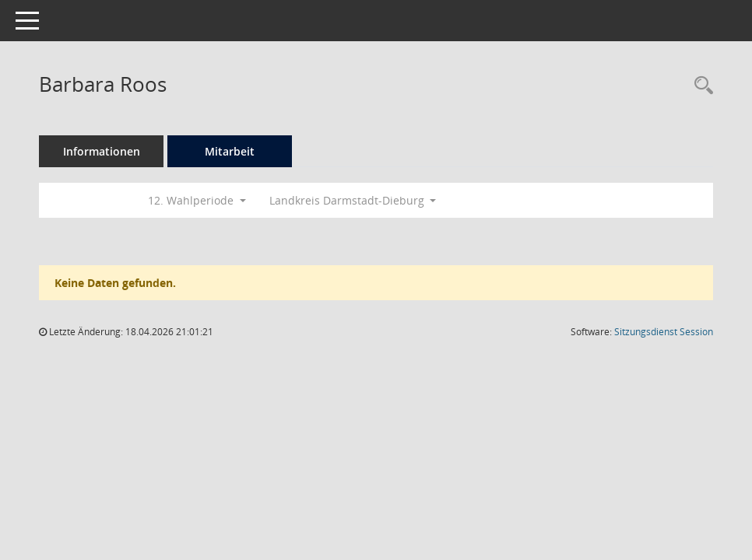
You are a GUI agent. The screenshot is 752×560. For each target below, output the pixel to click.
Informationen (102, 151)
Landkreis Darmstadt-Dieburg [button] (353, 200)
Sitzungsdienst (664, 332)
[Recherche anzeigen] (700, 86)
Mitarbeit (230, 151)
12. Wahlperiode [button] (197, 200)
